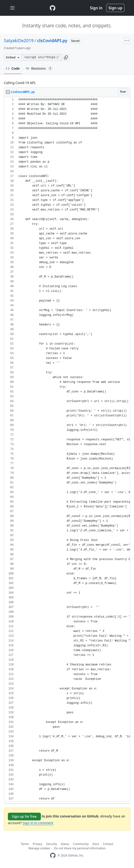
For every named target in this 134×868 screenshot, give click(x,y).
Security (51, 844)
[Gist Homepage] (53, 8)
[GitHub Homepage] (53, 855)
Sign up (115, 8)
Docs (96, 844)
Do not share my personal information (80, 848)
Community (81, 844)
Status (65, 844)
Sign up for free (24, 816)
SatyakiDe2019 (19, 40)
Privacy (38, 844)
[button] (66, 57)
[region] (67, 449)
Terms (25, 844)
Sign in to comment (38, 823)
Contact (108, 844)
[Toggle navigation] (12, 8)
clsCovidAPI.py (52, 40)
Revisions (39, 68)
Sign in (96, 8)
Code (13, 68)
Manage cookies (39, 848)
